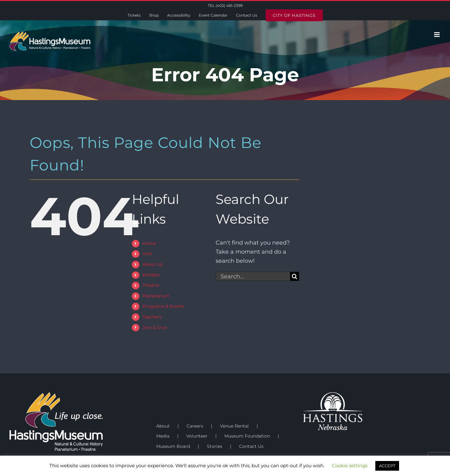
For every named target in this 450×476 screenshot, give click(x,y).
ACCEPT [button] (387, 466)
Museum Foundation (247, 436)
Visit (147, 254)
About (163, 426)
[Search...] (253, 276)
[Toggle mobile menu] (437, 35)
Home (149, 243)
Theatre (151, 285)
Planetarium (156, 296)
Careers (195, 426)
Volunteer (197, 436)
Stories (215, 446)
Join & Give (155, 327)
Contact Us (251, 446)
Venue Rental (234, 426)
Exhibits (151, 275)
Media (163, 436)
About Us (153, 264)
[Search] (295, 276)
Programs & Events (163, 306)
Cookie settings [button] (350, 466)
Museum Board (173, 446)
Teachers (152, 317)
